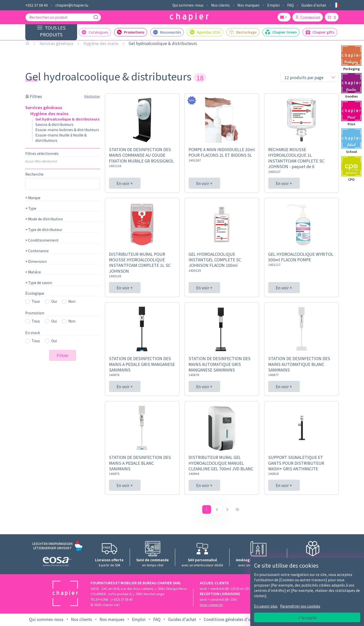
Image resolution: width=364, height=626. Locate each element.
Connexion (308, 17)
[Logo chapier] (189, 17)
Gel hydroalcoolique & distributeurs (163, 43)
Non (72, 301)
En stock (33, 333)
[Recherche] (96, 17)
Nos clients (220, 5)
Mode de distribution (44, 219)
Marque (33, 198)
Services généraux (56, 43)
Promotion (35, 313)
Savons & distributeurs (54, 124)
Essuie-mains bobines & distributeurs (67, 130)
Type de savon (39, 283)
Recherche (34, 174)
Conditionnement (42, 240)
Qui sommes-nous (188, 5)
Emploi (273, 5)
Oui (54, 301)
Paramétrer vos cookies (300, 606)
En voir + (125, 183)
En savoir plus (266, 606)
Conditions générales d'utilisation (236, 620)
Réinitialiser (92, 96)
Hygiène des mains (101, 43)
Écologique (35, 293)
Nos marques (248, 5)
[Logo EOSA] (58, 563)
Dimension (36, 261)
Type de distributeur (44, 229)
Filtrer (63, 355)
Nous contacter (211, 606)
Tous (36, 301)
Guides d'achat (314, 5)
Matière (33, 272)
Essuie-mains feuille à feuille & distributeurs (61, 138)
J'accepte (307, 617)
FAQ (290, 5)
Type (31, 208)
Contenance (37, 251)
